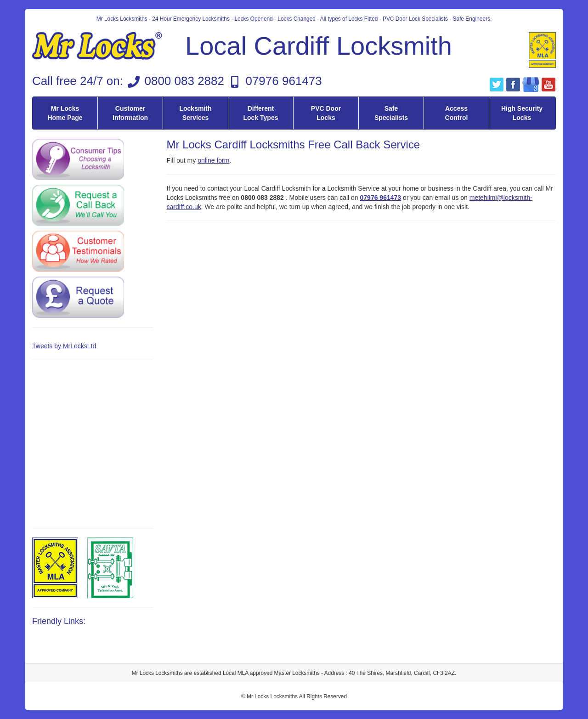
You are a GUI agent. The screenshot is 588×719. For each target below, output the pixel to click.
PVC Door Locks (326, 113)
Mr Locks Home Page (65, 113)
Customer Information (130, 113)
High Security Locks (522, 113)
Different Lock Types (261, 113)
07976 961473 (283, 81)
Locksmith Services (195, 113)
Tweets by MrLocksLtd (64, 346)
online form (213, 160)
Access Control (457, 113)
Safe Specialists (391, 113)
